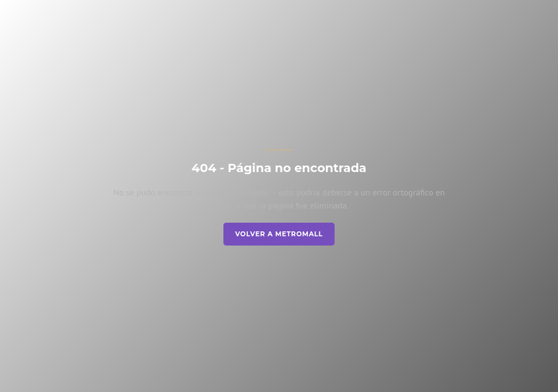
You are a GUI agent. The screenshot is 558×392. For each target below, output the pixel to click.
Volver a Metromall (279, 234)
